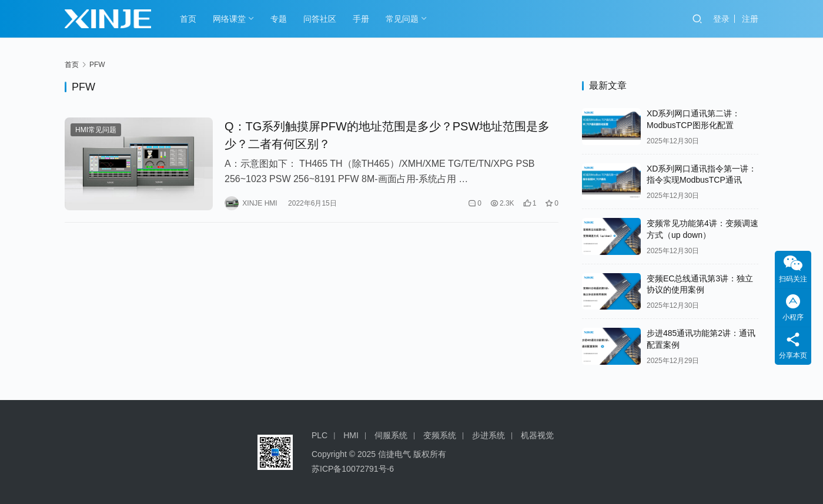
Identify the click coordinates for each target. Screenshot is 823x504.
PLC (320, 435)
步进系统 (489, 435)
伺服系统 (391, 435)
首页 (188, 19)
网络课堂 (229, 19)
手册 (361, 19)
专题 (279, 19)
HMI (351, 435)
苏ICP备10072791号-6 (353, 469)
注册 (750, 19)
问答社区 (320, 19)
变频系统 (440, 435)
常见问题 (402, 19)
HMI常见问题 (96, 130)
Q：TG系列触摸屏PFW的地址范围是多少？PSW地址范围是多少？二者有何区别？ (387, 135)
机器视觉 (537, 435)
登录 (721, 19)
